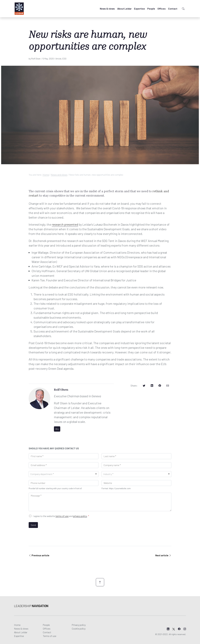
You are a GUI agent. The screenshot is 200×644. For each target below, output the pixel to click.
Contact (173, 9)
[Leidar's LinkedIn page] (168, 629)
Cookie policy (79, 629)
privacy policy (80, 516)
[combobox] (64, 474)
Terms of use (50, 636)
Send (33, 525)
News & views (107, 9)
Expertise (139, 9)
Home (46, 175)
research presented (65, 224)
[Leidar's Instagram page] (185, 629)
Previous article (39, 555)
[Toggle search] (183, 9)
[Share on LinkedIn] (152, 386)
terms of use (62, 516)
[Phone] (64, 483)
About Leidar (124, 9)
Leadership (31, 606)
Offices (162, 9)
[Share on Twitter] (144, 386)
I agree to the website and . (61, 516)
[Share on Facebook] (160, 386)
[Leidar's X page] (174, 629)
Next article (163, 555)
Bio (57, 429)
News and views (59, 175)
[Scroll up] (100, 582)
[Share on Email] (168, 386)
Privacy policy (79, 625)
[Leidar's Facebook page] (179, 629)
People (151, 9)
